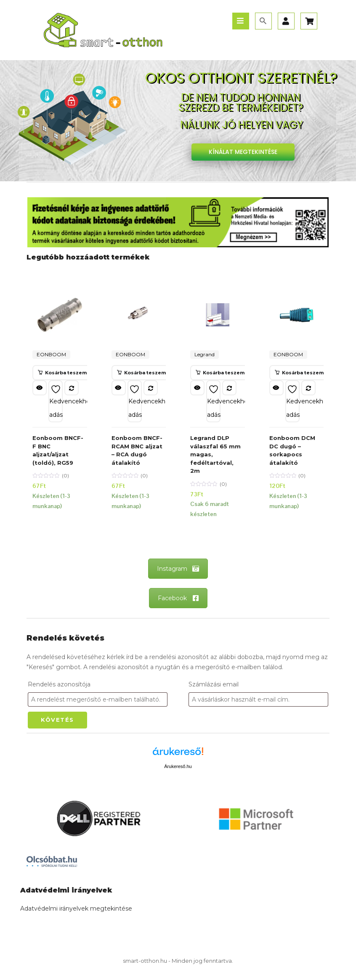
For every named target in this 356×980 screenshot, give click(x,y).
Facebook (178, 598)
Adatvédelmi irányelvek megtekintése (76, 908)
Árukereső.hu (178, 766)
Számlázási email (214, 684)
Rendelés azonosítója (59, 684)
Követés (57, 720)
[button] (62, 373)
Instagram (178, 569)
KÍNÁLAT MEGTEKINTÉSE (243, 152)
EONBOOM (51, 354)
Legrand (205, 354)
